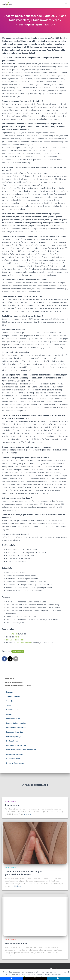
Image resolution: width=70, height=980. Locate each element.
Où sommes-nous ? (14, 759)
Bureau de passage (14, 737)
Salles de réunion (13, 696)
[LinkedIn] (58, 978)
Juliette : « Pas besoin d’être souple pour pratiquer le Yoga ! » (23, 873)
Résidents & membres (15, 754)
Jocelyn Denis (12, 634)
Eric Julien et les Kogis (15, 640)
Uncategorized (18, 651)
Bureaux (9, 692)
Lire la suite (27, 814)
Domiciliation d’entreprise (16, 745)
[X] (35, 978)
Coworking (10, 701)
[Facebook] (12, 978)
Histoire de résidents (16, 943)
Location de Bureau (14, 719)
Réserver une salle (13, 710)
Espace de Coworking (15, 732)
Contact (9, 714)
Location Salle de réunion (16, 723)
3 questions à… (13, 805)
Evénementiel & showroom (16, 728)
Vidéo (9, 705)
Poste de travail (12, 741)
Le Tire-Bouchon (24, 643)
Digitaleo (18, 637)
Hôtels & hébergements (15, 763)
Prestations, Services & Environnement (21, 750)
